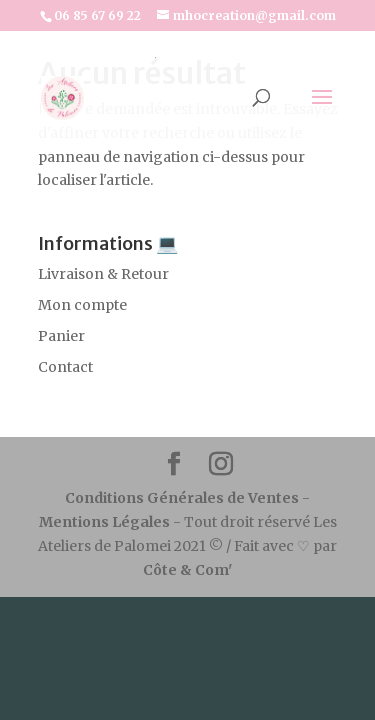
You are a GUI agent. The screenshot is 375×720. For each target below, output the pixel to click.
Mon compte (82, 305)
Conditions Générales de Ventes (183, 498)
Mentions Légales (104, 522)
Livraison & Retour (103, 274)
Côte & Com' (187, 570)
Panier (61, 336)
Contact (65, 367)
